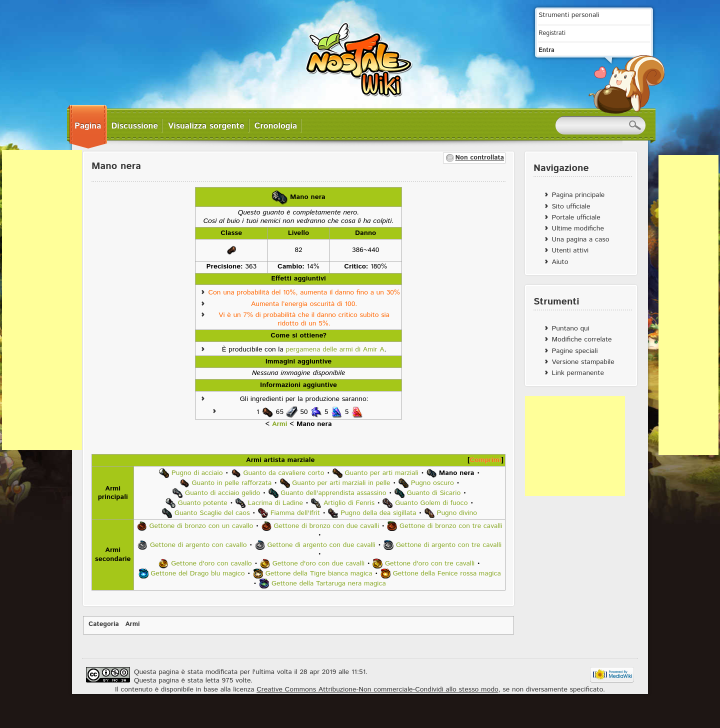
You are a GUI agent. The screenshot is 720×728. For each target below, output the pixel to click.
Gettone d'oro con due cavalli (318, 563)
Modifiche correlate (581, 339)
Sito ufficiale (571, 206)
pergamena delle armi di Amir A (335, 349)
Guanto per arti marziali (382, 472)
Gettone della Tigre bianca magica (319, 573)
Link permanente (578, 373)
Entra (546, 50)
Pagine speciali (574, 351)
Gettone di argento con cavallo (198, 544)
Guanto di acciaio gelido (222, 492)
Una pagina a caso (580, 239)
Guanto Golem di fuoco (431, 502)
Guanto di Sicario (434, 492)
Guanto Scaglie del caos (212, 512)
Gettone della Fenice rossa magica (447, 573)
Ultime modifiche (578, 228)
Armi (280, 424)
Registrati (552, 33)
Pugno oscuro (432, 482)
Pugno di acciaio (197, 472)
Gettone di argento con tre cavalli (449, 544)
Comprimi (486, 460)
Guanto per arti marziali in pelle (341, 482)
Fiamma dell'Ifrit (295, 512)
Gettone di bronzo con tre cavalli (451, 526)
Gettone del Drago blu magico (197, 573)
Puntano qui (570, 328)
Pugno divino (457, 512)
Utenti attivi (570, 250)
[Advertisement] (42, 300)
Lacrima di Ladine (275, 502)
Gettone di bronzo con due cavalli (326, 526)
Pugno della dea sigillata (378, 512)
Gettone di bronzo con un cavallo (201, 526)
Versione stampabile (583, 362)
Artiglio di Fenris (349, 502)
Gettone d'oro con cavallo (211, 563)
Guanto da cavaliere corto (284, 472)
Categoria (104, 624)
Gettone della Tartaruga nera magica (329, 583)
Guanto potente (203, 502)
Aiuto (560, 262)
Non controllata (480, 158)
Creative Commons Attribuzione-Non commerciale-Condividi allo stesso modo (377, 689)
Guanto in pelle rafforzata (231, 482)
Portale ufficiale (576, 217)
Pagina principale (578, 195)
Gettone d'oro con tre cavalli (430, 563)
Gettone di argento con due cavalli (321, 544)
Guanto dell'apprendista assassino (333, 492)
